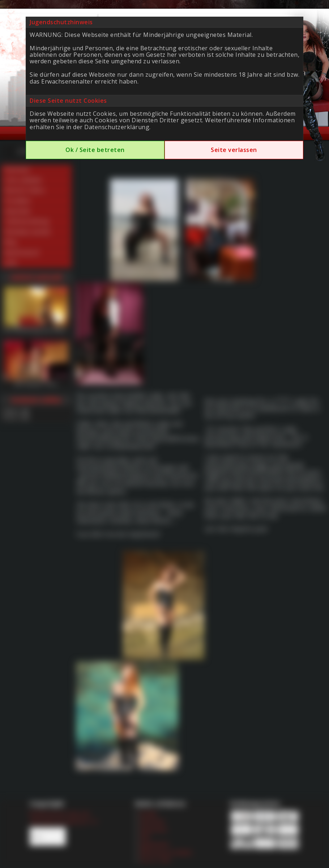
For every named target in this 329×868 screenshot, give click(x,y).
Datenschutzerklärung (117, 127)
